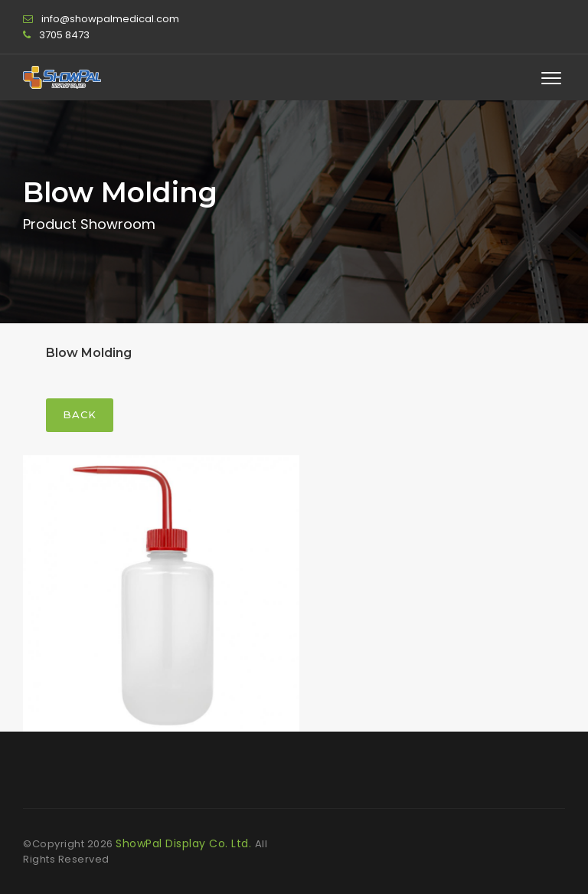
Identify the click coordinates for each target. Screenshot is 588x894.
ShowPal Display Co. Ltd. (185, 843)
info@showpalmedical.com (110, 19)
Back (80, 414)
